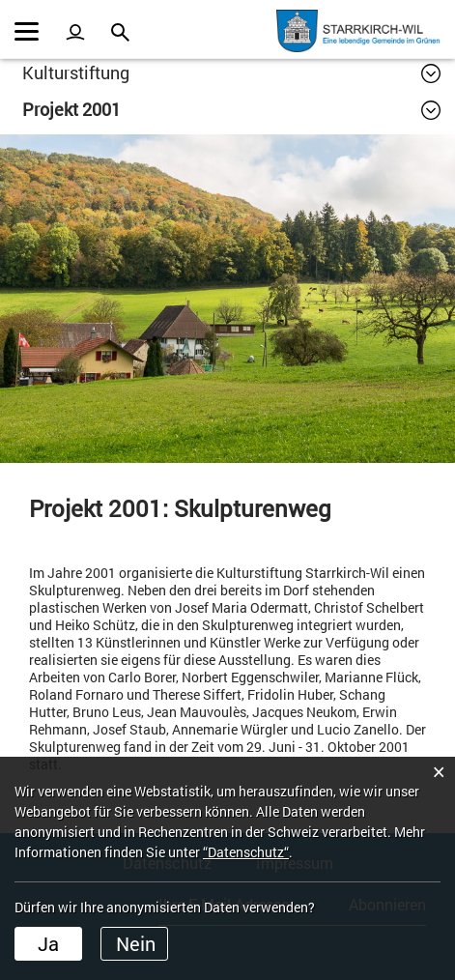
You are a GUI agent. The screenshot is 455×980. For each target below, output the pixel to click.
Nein (136, 943)
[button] (231, 72)
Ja (48, 943)
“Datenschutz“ (246, 852)
